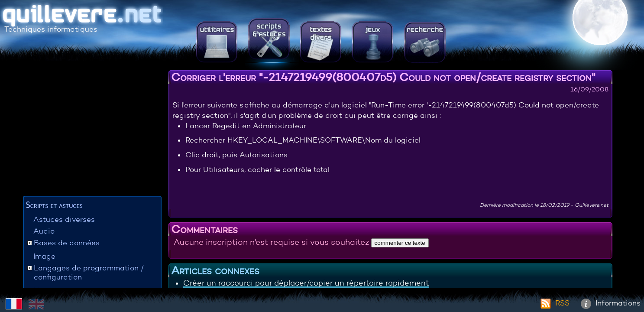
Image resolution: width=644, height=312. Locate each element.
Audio (44, 231)
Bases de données (67, 243)
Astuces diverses (64, 219)
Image (44, 256)
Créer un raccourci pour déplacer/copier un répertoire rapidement (306, 283)
